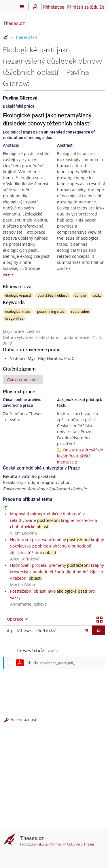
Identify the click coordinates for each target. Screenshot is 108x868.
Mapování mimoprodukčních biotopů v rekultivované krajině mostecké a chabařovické (54, 520)
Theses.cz (14, 23)
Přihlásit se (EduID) (86, 7)
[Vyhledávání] (35, 7)
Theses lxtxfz (26, 37)
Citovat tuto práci (23, 380)
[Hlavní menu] (22, 7)
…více (62, 268)
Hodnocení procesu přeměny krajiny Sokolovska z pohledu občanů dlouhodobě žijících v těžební (57, 546)
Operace (15, 619)
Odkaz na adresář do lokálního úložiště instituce (80, 456)
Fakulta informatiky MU (54, 844)
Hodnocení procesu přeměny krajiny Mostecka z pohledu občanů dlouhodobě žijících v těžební (57, 572)
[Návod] (7, 508)
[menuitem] (16, 619)
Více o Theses (84, 844)
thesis (51, 663)
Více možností (20, 719)
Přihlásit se (53, 7)
